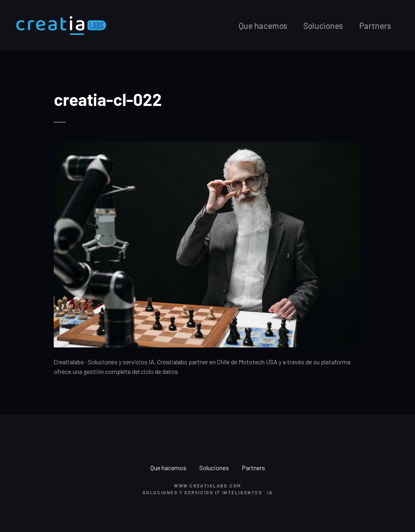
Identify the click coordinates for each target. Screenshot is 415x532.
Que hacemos (263, 25)
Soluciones (323, 25)
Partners (375, 25)
